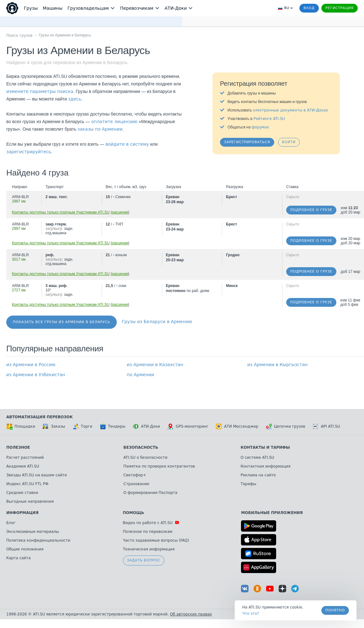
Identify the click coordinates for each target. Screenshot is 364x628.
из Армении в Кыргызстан (277, 365)
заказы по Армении (100, 129)
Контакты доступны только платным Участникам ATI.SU (61, 212)
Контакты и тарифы (265, 447)
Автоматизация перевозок (40, 417)
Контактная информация (266, 466)
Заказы (54, 426)
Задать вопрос (144, 560)
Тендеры (112, 426)
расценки (120, 212)
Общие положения (25, 549)
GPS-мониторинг (188, 426)
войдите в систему (127, 144)
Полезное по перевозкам (148, 532)
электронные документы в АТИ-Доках (291, 110)
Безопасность (141, 447)
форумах (260, 127)
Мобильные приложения (272, 513)
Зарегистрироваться (247, 142)
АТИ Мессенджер (237, 426)
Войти (289, 142)
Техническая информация (149, 549)
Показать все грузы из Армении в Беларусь (62, 322)
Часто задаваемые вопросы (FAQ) (156, 540)
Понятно (335, 610)
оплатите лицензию (114, 122)
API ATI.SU (327, 426)
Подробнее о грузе (311, 210)
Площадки (21, 426)
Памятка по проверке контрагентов (159, 466)
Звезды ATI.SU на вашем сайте (37, 475)
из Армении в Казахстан (155, 365)
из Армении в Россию (31, 365)
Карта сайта (19, 558)
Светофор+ (135, 475)
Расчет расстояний (25, 457)
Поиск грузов (19, 35)
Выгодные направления (30, 501)
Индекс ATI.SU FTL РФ (27, 484)
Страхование (136, 484)
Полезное (18, 447)
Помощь (134, 513)
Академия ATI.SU (23, 466)
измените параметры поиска (40, 91)
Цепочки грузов (286, 426)
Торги (83, 426)
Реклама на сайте (258, 475)
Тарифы (249, 484)
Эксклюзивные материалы (33, 532)
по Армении (140, 375)
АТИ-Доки (146, 426)
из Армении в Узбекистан (36, 375)
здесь (75, 99)
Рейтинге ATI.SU (269, 119)
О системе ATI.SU (257, 457)
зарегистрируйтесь (29, 152)
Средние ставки (22, 493)
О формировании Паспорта (150, 493)
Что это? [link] (251, 614)
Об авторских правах (191, 614)
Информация (22, 513)
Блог (11, 523)
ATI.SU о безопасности (145, 457)
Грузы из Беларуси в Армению (157, 322)
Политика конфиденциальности (38, 540)
